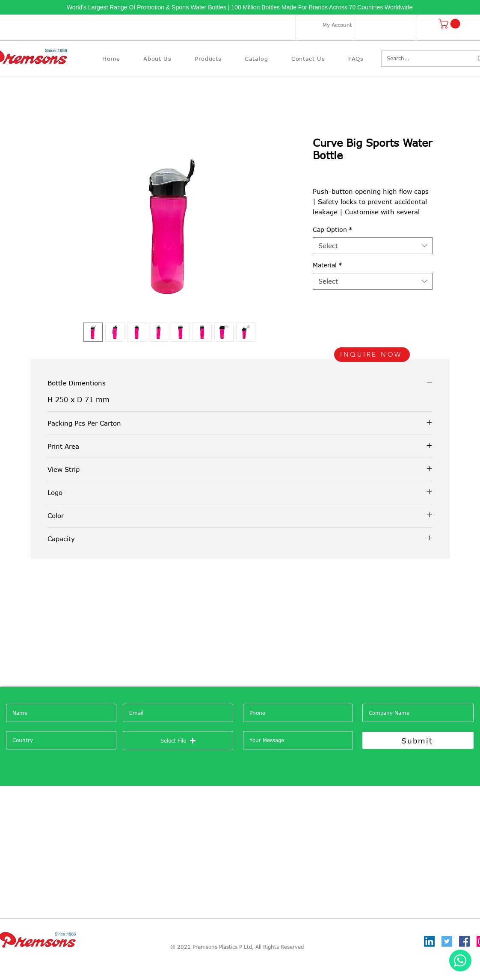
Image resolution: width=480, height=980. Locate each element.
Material (327, 265)
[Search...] (423, 59)
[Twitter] (447, 941)
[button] (450, 24)
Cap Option (333, 229)
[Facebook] (464, 941)
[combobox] (373, 246)
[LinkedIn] (429, 941)
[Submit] (418, 740)
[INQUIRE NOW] (372, 355)
